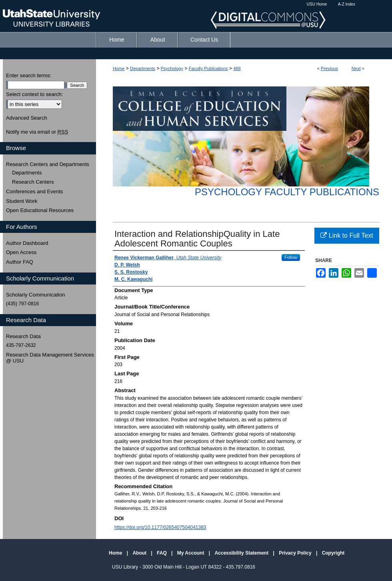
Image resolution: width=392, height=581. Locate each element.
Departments (143, 68)
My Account (191, 553)
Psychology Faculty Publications (287, 192)
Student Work (22, 201)
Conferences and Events (34, 191)
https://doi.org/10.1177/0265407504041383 (160, 527)
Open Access (21, 252)
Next (356, 68)
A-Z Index (347, 4)
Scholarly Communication (35, 295)
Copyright (333, 553)
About (140, 553)
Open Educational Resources (40, 210)
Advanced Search (27, 118)
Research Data (23, 336)
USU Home (317, 4)
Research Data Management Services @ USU (50, 358)
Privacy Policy (296, 553)
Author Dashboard (27, 243)
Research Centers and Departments (48, 164)
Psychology (172, 68)
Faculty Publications (208, 68)
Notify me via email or (37, 132)
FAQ (162, 553)
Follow (291, 257)
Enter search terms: (29, 75)
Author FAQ (20, 262)
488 (237, 68)
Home (119, 68)
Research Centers (33, 182)
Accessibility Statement (242, 553)
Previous (329, 68)
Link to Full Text (347, 235)
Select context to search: (34, 94)
